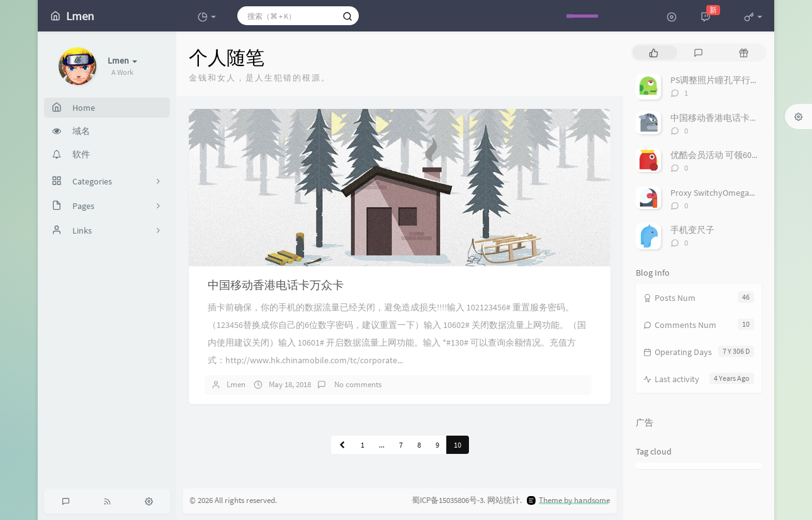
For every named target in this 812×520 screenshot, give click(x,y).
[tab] (654, 53)
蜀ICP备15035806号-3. (448, 500)
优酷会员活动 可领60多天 (720, 155)
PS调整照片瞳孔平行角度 (719, 80)
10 (458, 445)
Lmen (236, 384)
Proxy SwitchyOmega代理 (719, 193)
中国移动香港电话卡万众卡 (276, 285)
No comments (357, 384)
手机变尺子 (692, 230)
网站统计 (504, 500)
